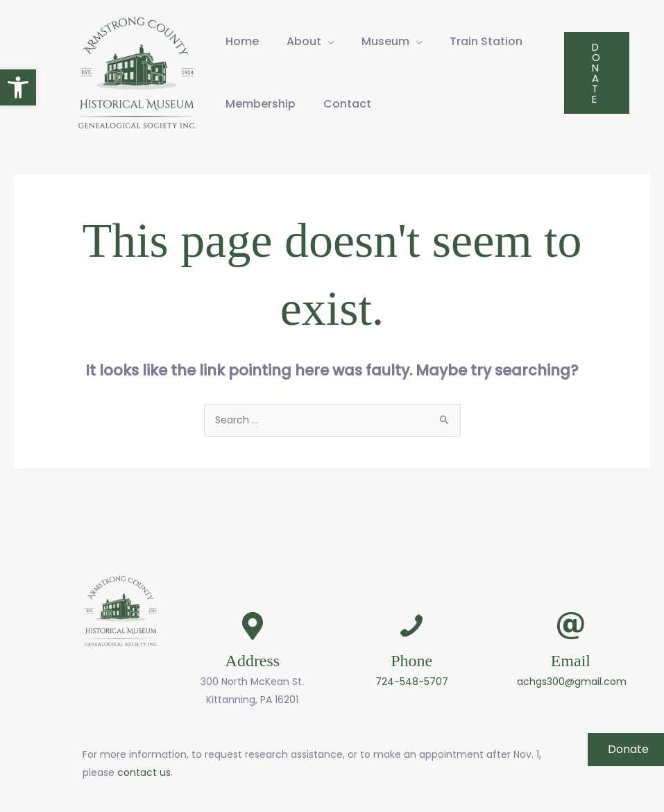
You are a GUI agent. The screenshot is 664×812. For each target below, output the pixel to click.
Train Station (486, 41)
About (304, 41)
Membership (261, 104)
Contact (347, 104)
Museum (385, 41)
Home (242, 41)
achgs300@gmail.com (572, 682)
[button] (18, 87)
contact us (144, 772)
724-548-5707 (412, 682)
